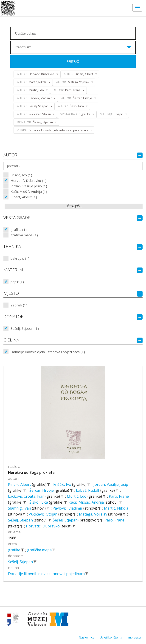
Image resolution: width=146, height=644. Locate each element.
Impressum (135, 637)
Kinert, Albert (20, 484)
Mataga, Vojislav (94, 514)
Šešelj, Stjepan (21, 520)
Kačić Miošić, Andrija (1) (29, 191)
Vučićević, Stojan (44, 514)
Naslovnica (87, 637)
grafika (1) (19, 229)
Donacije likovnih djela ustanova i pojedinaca (47, 574)
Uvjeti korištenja (111, 637)
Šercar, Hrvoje (42, 490)
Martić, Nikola (116, 508)
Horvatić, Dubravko (43, 526)
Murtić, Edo (77, 496)
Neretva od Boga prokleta (31, 472)
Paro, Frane (119, 496)
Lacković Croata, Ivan (27, 496)
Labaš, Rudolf (88, 490)
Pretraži (73, 61)
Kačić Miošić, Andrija (87, 502)
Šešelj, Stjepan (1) (25, 328)
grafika (15, 550)
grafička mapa (40, 550)
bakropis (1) (20, 258)
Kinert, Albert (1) (24, 197)
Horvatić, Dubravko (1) (28, 180)
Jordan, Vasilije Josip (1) (29, 186)
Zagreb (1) (19, 305)
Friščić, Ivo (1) (21, 175)
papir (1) (17, 282)
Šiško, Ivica (39, 502)
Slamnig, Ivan (20, 508)
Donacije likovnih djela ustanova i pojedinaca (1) (48, 352)
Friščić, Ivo (63, 484)
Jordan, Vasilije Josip (111, 484)
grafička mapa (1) (24, 235)
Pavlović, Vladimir (68, 508)
